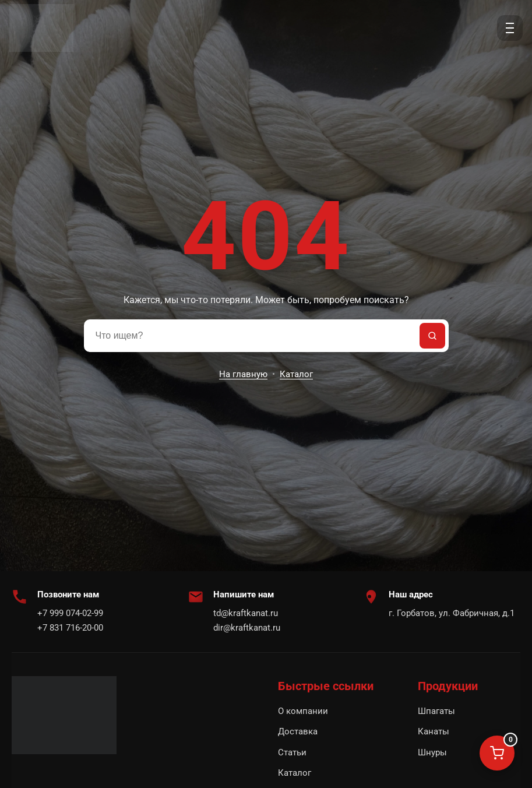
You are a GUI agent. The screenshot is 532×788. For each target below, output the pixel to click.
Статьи (292, 752)
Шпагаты (436, 711)
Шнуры (432, 752)
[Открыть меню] (510, 28)
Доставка (298, 731)
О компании (303, 711)
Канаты (434, 731)
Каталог (296, 374)
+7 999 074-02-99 (70, 613)
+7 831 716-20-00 (70, 628)
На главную (243, 374)
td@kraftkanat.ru (246, 613)
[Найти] (432, 336)
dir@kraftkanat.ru (247, 628)
